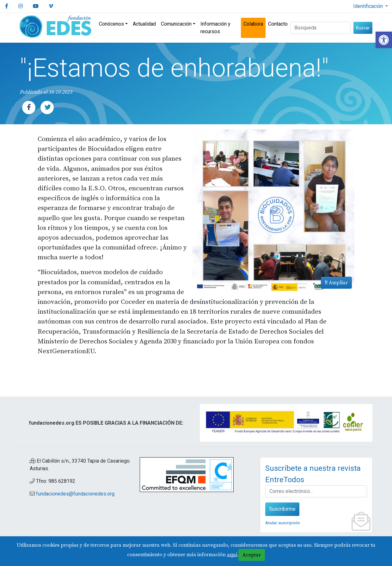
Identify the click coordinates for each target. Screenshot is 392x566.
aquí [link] (232, 555)
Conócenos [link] (111, 24)
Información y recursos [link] (215, 28)
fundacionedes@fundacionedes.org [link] (75, 494)
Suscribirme (282, 509)
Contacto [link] (278, 24)
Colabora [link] (253, 24)
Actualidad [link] (144, 24)
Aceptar (252, 555)
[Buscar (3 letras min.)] (321, 28)
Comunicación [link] (176, 24)
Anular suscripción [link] (283, 523)
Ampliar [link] (336, 283)
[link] (384, 40)
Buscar (363, 28)
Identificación (369, 6)
